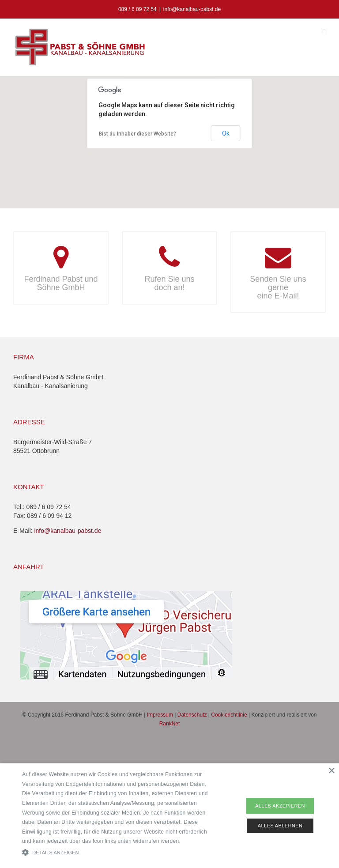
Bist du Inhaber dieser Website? (137, 134)
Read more (196, 841)
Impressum (160, 715)
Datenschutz (192, 715)
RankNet (170, 724)
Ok (226, 133)
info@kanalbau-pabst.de (192, 9)
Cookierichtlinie (229, 715)
